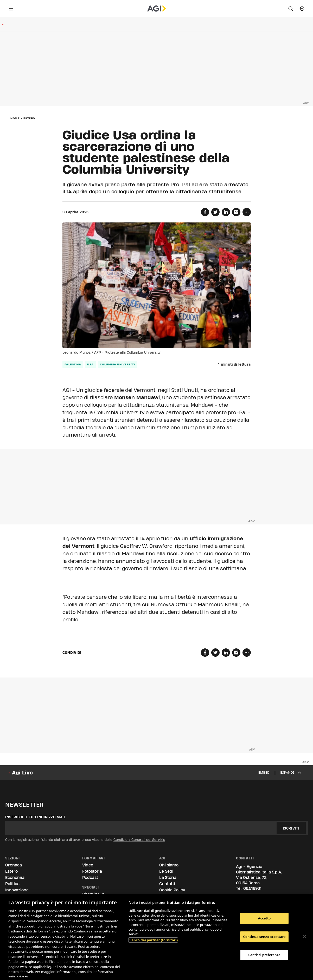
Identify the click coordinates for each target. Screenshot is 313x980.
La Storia (168, 877)
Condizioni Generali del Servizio (139, 840)
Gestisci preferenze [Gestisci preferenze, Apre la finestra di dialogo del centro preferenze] (264, 955)
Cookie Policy (172, 890)
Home (15, 118)
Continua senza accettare (264, 937)
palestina (73, 364)
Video (88, 865)
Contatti (167, 884)
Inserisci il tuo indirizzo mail (36, 817)
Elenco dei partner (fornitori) (153, 940)
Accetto (264, 918)
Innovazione (17, 890)
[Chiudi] (305, 937)
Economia (15, 877)
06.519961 (252, 888)
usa (90, 364)
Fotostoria (92, 871)
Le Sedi (166, 871)
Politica (12, 884)
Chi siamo (169, 865)
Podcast (90, 877)
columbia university (118, 364)
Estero (29, 118)
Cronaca (14, 865)
